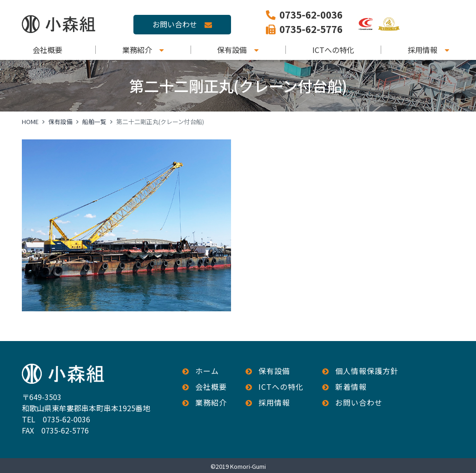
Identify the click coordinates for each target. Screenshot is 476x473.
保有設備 (232, 50)
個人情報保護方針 (367, 371)
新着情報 (351, 387)
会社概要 (47, 50)
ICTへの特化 (333, 50)
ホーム (207, 371)
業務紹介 (137, 50)
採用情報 (423, 50)
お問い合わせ (175, 24)
